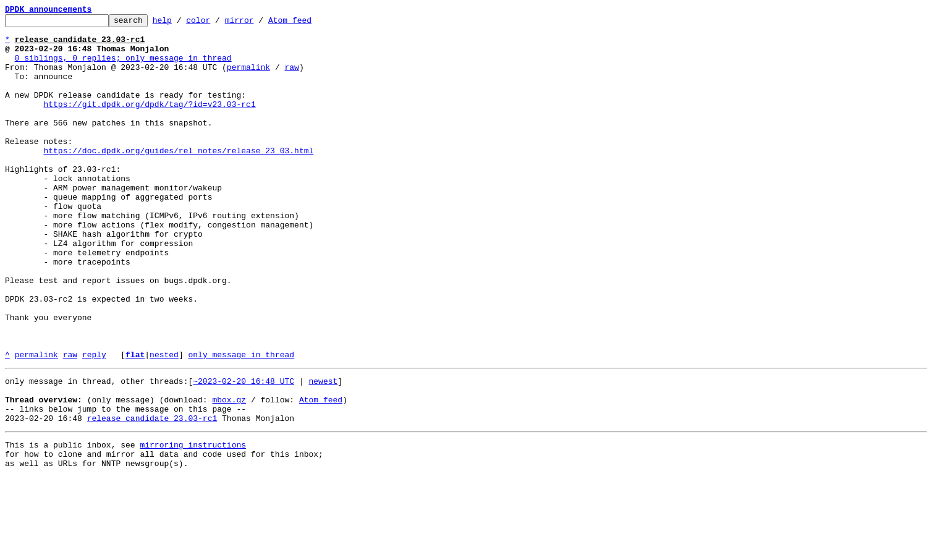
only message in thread (241, 423)
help (181, 23)
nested (164, 423)
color (217, 23)
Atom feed (309, 23)
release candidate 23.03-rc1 (152, 496)
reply (94, 423)
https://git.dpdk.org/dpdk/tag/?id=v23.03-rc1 (149, 122)
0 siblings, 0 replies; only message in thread (123, 67)
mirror (259, 23)
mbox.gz (229, 473)
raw (291, 78)
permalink (248, 78)
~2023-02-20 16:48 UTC (244, 451)
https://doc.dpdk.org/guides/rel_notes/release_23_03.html (178, 178)
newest (323, 451)
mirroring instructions (193, 524)
